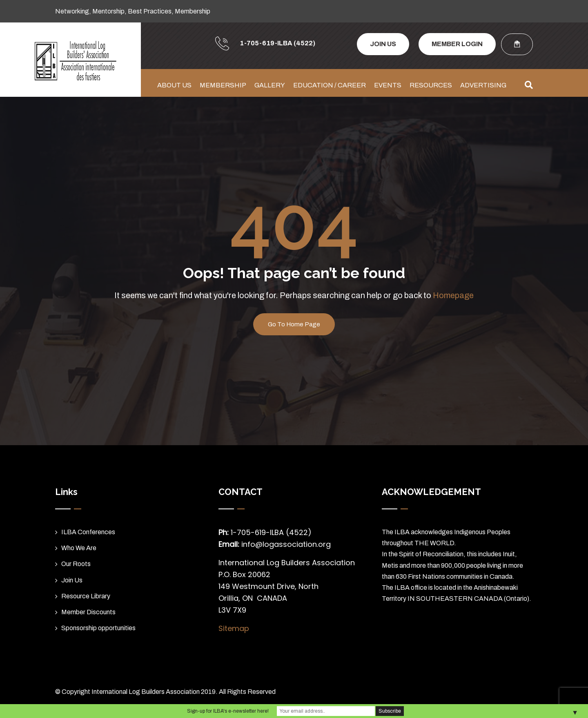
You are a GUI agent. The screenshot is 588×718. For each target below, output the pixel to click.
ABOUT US (174, 85)
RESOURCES (431, 85)
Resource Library (86, 596)
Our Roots (76, 564)
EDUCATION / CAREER (330, 85)
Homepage (453, 295)
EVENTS (388, 85)
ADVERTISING (483, 85)
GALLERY (270, 85)
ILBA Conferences (88, 532)
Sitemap (234, 628)
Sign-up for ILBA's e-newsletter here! (228, 711)
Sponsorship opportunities (98, 628)
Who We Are (79, 548)
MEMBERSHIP (223, 85)
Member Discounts (88, 612)
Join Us (72, 580)
